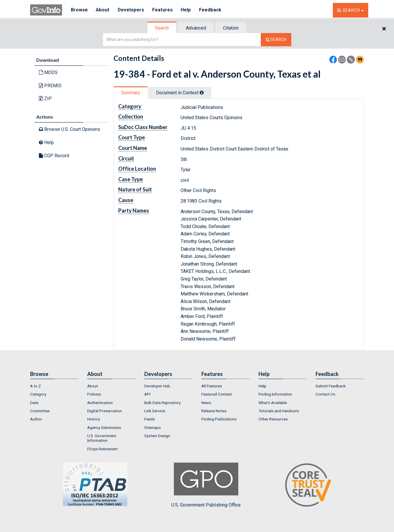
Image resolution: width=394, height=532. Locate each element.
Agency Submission (104, 427)
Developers (132, 10)
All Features (212, 386)
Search (162, 28)
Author (36, 419)
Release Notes (214, 411)
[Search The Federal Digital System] (276, 40)
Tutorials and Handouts (279, 411)
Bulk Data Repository (162, 403)
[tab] (162, 28)
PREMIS (50, 86)
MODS (48, 72)
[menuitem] (54, 386)
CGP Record (54, 156)
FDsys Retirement (102, 449)
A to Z (36, 386)
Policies (94, 394)
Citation (231, 28)
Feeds (150, 419)
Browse (79, 10)
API (147, 394)
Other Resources (273, 419)
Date (34, 403)
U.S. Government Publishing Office (206, 485)
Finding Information (275, 394)
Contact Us (325, 394)
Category (38, 394)
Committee (40, 411)
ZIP (45, 99)
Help (187, 10)
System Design (157, 436)
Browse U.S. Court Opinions (70, 129)
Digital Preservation (105, 411)
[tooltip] (202, 93)
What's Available (273, 403)
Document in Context (180, 93)
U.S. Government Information (102, 438)
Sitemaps (153, 427)
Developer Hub (157, 386)
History (94, 419)
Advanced (196, 28)
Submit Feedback (331, 386)
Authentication (100, 403)
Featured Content (217, 394)
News (206, 403)
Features (163, 10)
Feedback (212, 10)
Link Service (155, 411)
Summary (131, 93)
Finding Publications (219, 419)
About (103, 10)
